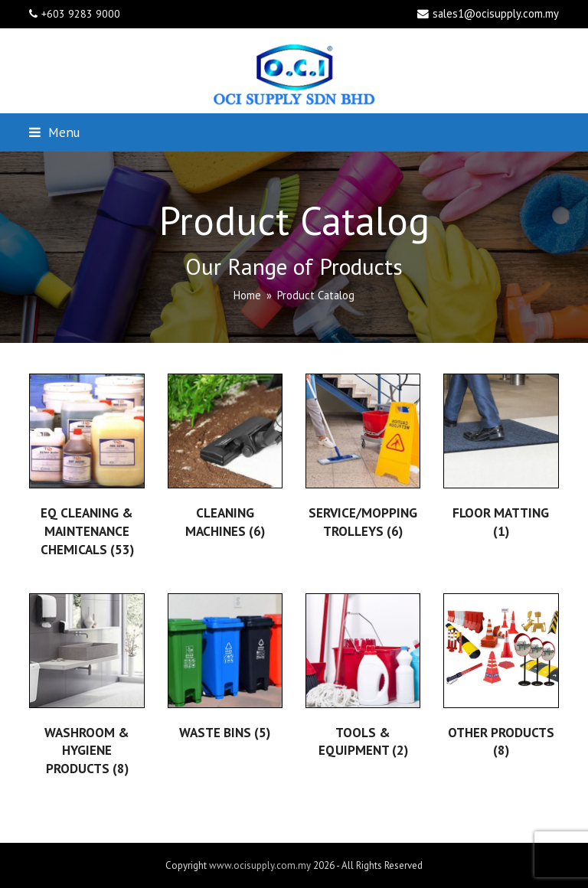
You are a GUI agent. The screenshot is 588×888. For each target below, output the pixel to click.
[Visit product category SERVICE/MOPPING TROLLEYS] (363, 459)
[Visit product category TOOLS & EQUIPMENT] (363, 679)
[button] (54, 132)
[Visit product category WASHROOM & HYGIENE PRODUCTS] (87, 687)
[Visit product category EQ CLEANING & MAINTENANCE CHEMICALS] (87, 468)
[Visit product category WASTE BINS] (225, 669)
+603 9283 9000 (81, 14)
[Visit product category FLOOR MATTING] (501, 459)
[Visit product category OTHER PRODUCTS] (501, 678)
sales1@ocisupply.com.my (496, 13)
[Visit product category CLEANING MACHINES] (225, 459)
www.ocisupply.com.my (260, 865)
